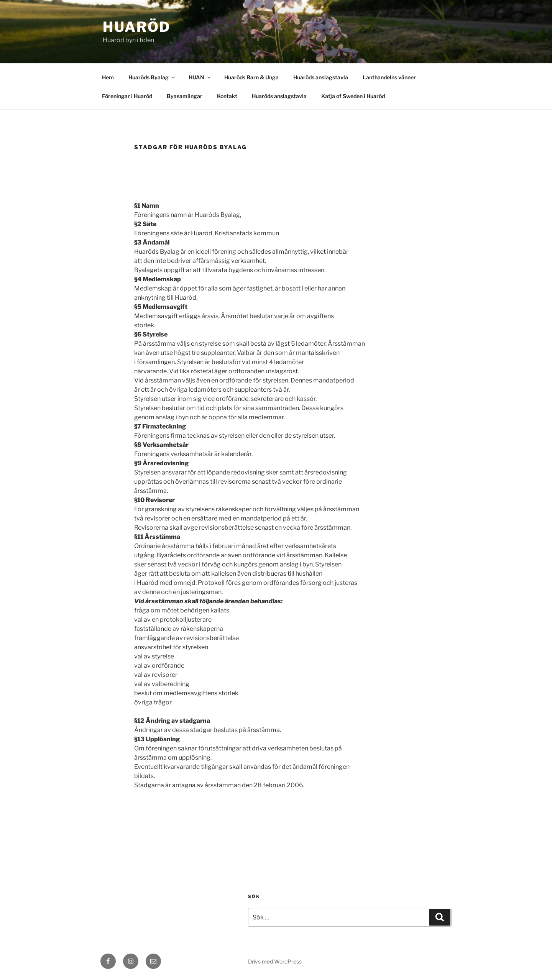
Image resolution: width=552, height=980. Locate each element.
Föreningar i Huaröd (127, 96)
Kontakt (227, 96)
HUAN (200, 77)
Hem (108, 77)
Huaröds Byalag (152, 77)
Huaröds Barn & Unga (251, 77)
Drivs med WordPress (275, 961)
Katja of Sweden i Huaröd (353, 96)
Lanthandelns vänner (389, 77)
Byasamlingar (185, 96)
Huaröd (137, 27)
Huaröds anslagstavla (321, 77)
